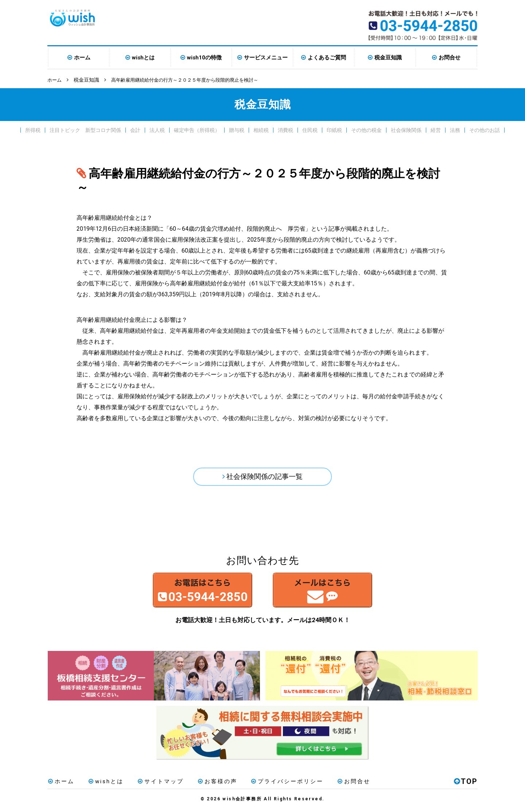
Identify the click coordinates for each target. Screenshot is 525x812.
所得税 (33, 130)
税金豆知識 (388, 58)
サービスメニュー (266, 58)
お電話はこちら (194, 593)
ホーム (82, 58)
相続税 (261, 130)
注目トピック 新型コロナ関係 (85, 130)
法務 (455, 130)
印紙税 (334, 130)
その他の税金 (366, 130)
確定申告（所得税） (197, 130)
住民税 (310, 130)
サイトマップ (157, 784)
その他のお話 (485, 130)
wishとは (143, 58)
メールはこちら (331, 593)
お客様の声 (213, 784)
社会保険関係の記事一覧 (265, 477)
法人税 (157, 130)
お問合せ (450, 58)
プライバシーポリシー (281, 784)
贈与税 (237, 130)
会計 (135, 130)
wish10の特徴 (204, 58)
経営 (436, 130)
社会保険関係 (406, 130)
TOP (466, 784)
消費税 (285, 130)
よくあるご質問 (327, 58)
